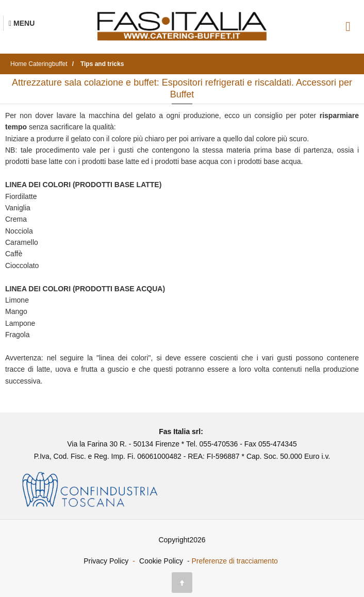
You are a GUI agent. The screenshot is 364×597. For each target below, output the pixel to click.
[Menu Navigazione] (22, 23)
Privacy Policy (106, 561)
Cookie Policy (161, 561)
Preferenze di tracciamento (235, 561)
